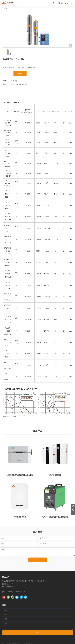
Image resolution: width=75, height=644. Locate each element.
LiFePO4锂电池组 (55, 475)
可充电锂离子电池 (20, 517)
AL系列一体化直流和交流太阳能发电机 (55, 517)
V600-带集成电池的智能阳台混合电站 (20, 475)
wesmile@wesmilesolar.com (16, 592)
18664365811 (11, 587)
